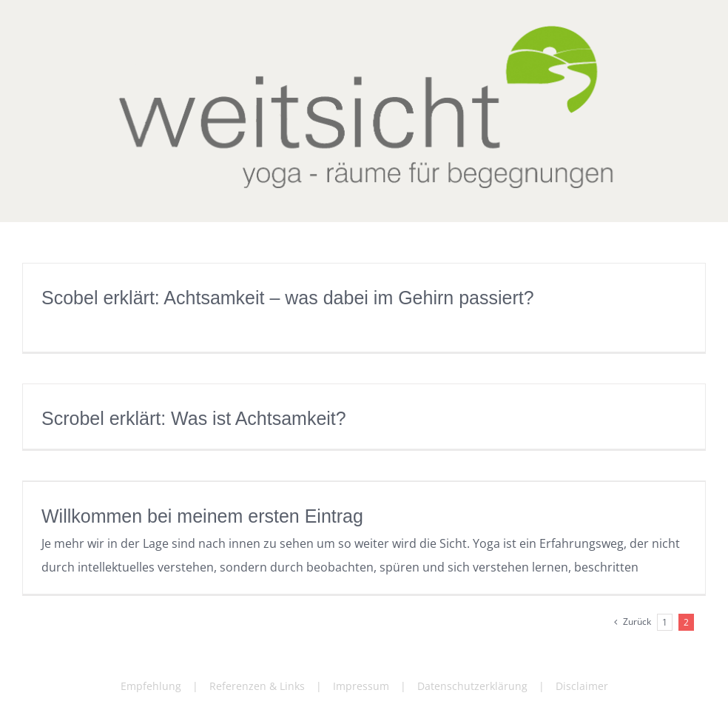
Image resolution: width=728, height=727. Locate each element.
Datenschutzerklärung (472, 686)
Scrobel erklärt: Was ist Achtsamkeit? (194, 418)
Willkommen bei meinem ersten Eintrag (202, 516)
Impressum (361, 686)
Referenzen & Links (257, 686)
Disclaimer (582, 686)
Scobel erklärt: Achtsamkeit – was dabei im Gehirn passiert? (288, 298)
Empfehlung (151, 686)
